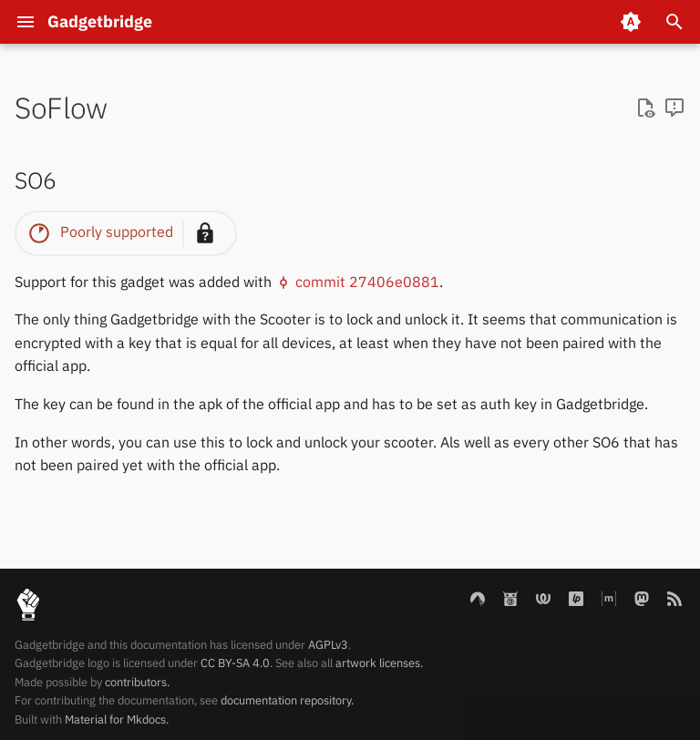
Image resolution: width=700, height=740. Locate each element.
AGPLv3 (328, 645)
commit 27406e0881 (357, 282)
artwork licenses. (379, 663)
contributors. (137, 682)
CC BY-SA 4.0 (235, 663)
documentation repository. (287, 700)
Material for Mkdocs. (117, 719)
